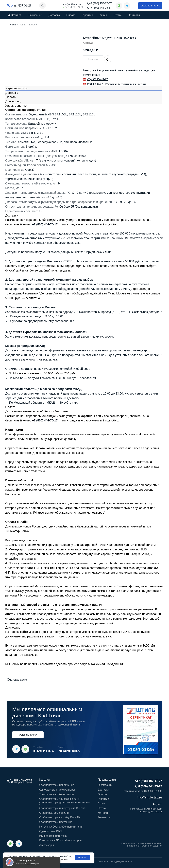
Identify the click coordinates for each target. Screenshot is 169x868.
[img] (19, 6)
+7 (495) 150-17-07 (97, 79)
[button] (150, 6)
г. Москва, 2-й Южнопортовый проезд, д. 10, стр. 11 (146, 810)
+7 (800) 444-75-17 (97, 84)
